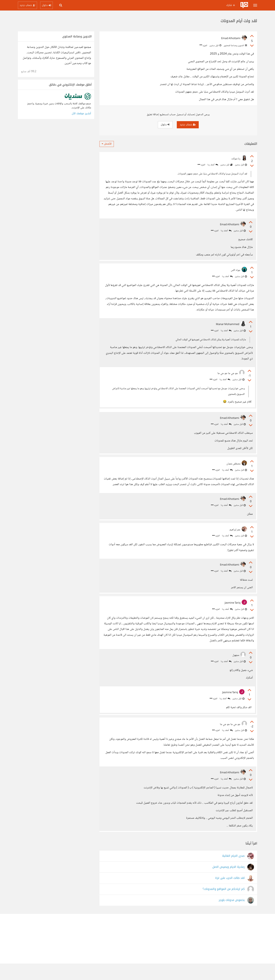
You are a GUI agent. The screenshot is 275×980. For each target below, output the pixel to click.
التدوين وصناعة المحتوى (235, 46)
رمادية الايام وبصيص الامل (229, 883)
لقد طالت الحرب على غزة (230, 895)
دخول (165, 125)
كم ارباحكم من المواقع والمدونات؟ (224, 906)
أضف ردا (213, 165)
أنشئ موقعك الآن (81, 114)
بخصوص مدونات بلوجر (232, 917)
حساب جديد (188, 125)
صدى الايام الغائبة (233, 872)
